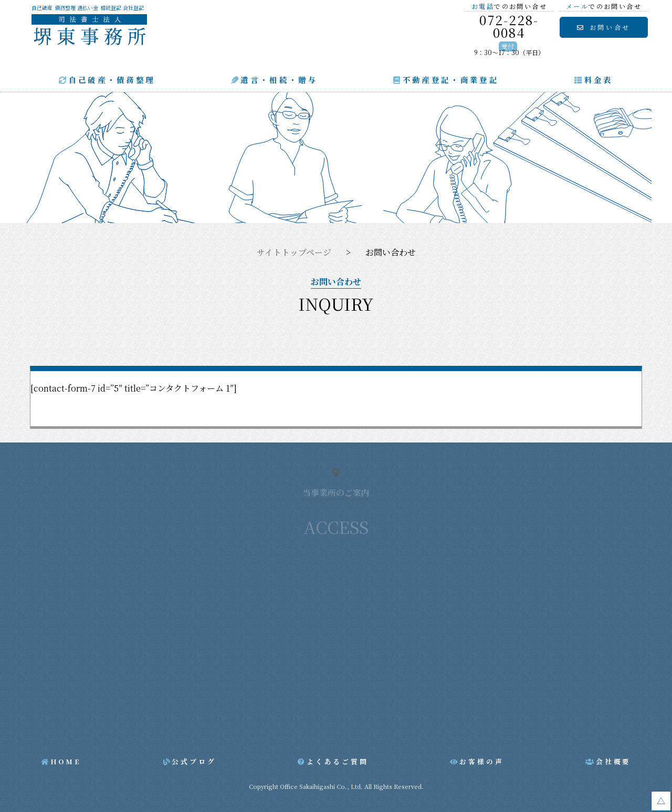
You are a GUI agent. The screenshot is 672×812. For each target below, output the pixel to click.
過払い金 (88, 8)
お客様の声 (481, 761)
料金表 (599, 80)
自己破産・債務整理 (112, 80)
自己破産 (42, 8)
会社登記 (133, 8)
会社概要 (613, 761)
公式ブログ (194, 761)
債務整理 (65, 8)
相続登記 (111, 8)
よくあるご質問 (338, 761)
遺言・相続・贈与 (279, 80)
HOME (66, 761)
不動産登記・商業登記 (451, 80)
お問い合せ (610, 27)
